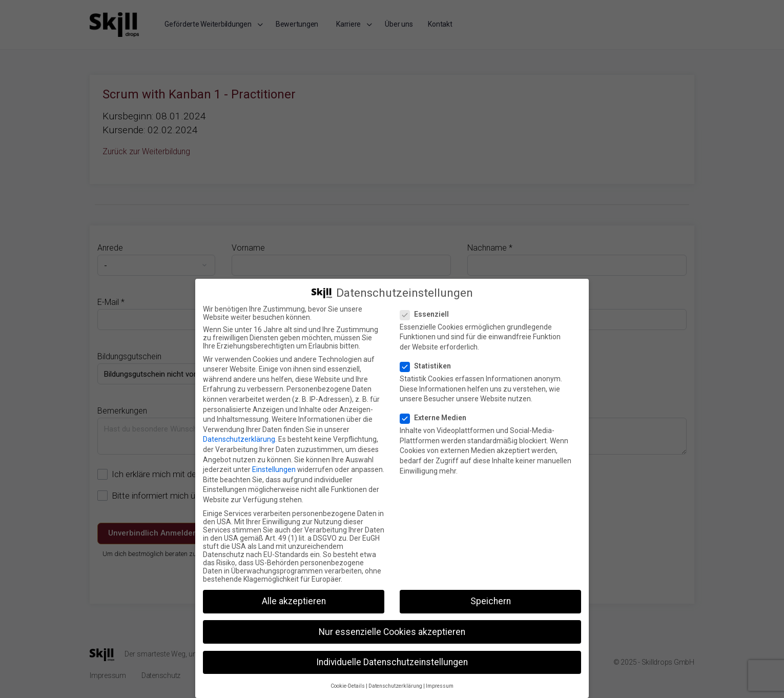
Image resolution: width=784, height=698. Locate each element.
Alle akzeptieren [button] (294, 601)
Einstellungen (274, 469)
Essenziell (428, 314)
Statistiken (429, 366)
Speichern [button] (491, 601)
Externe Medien (436, 418)
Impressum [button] (440, 686)
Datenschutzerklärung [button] (395, 686)
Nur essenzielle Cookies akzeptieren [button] (392, 632)
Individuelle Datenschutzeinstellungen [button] (392, 662)
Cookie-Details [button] (348, 686)
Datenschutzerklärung (239, 439)
